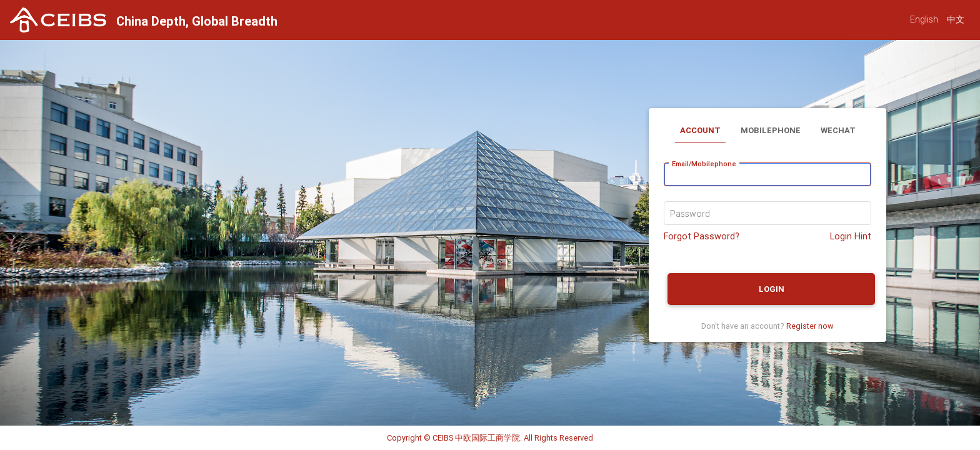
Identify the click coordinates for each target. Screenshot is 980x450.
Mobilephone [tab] (771, 130)
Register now (810, 326)
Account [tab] (700, 130)
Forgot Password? (702, 236)
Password (690, 214)
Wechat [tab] (838, 130)
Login (772, 289)
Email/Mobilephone (704, 164)
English (924, 19)
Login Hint (851, 236)
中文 (956, 19)
